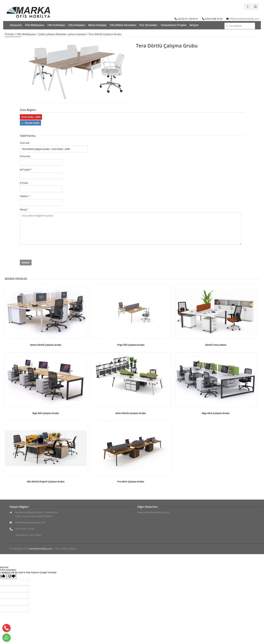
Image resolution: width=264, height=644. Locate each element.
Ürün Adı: (25, 143)
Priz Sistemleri (148, 25)
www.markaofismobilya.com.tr (153, 512)
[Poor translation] (12, 576)
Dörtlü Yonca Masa (216, 345)
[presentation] (44, 253)
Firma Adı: (25, 156)
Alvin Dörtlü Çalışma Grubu (131, 413)
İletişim (194, 25)
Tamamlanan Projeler (173, 25)
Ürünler (10, 34)
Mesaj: (24, 210)
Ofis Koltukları (56, 25)
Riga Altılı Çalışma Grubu (216, 413)
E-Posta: (24, 183)
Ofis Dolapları (77, 25)
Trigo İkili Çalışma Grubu (131, 345)
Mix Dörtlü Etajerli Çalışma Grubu (46, 482)
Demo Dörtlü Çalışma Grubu (46, 345)
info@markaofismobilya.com (244, 19)
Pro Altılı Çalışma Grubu (131, 482)
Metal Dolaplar (97, 25)
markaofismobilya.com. (41, 549)
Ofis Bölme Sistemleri (123, 25)
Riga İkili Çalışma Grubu (46, 413)
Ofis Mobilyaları (35, 25)
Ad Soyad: (26, 170)
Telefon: (25, 196)
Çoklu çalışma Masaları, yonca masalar (62, 34)
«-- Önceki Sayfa (30, 123)
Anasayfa (16, 25)
